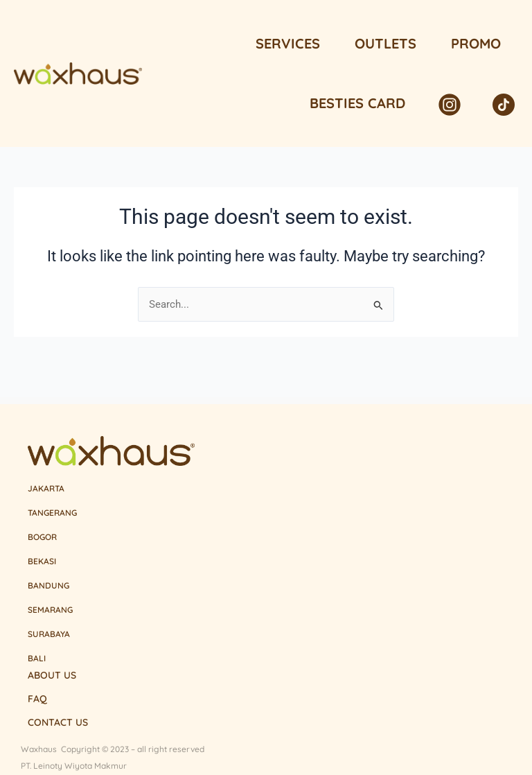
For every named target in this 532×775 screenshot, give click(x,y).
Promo (476, 43)
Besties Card (357, 103)
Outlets (385, 43)
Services (288, 43)
